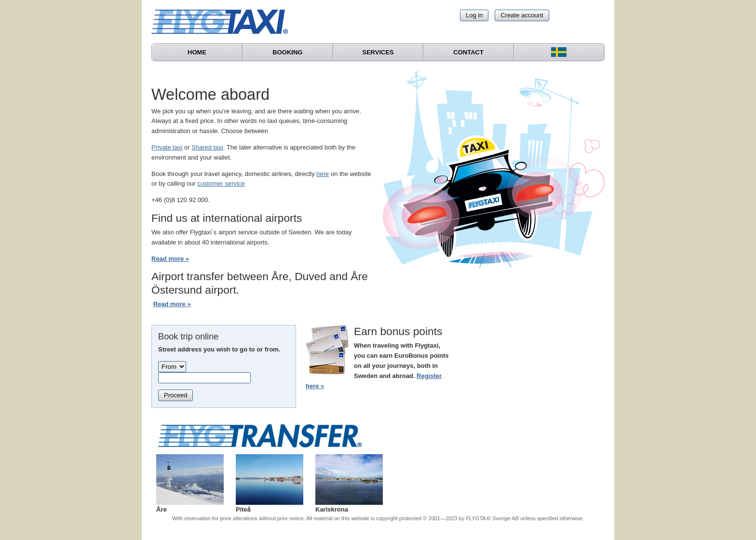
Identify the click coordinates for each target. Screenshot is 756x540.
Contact (468, 52)
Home (197, 52)
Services (378, 52)
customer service (221, 183)
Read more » (170, 259)
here (323, 174)
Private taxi (167, 147)
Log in (474, 15)
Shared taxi (207, 147)
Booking (287, 52)
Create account (522, 15)
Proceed (175, 395)
